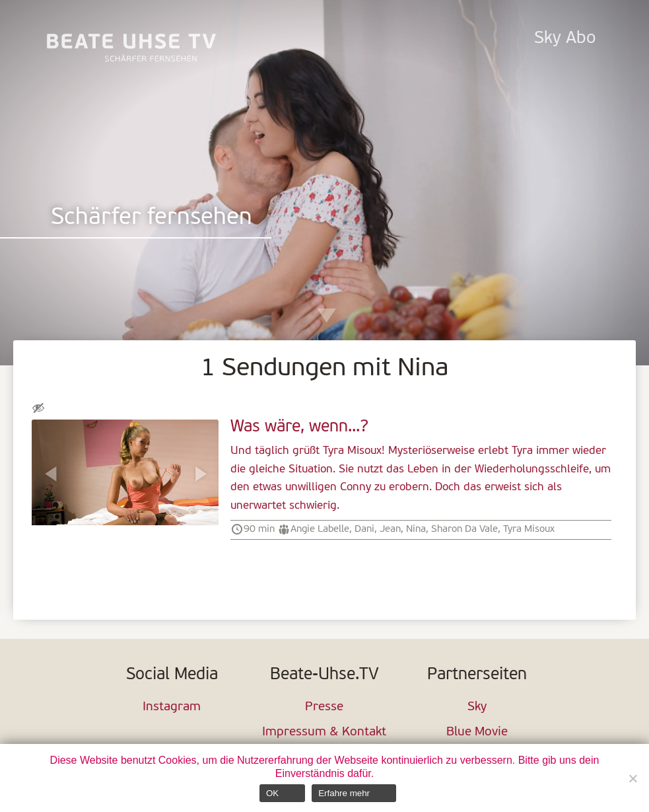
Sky (477, 707)
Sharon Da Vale (464, 529)
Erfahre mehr (344, 793)
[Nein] (632, 778)
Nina (416, 529)
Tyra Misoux (529, 529)
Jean (390, 529)
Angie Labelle (320, 529)
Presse (324, 707)
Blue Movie (477, 732)
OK (272, 793)
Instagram (172, 707)
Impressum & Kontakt (324, 732)
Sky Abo (565, 39)
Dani (364, 529)
